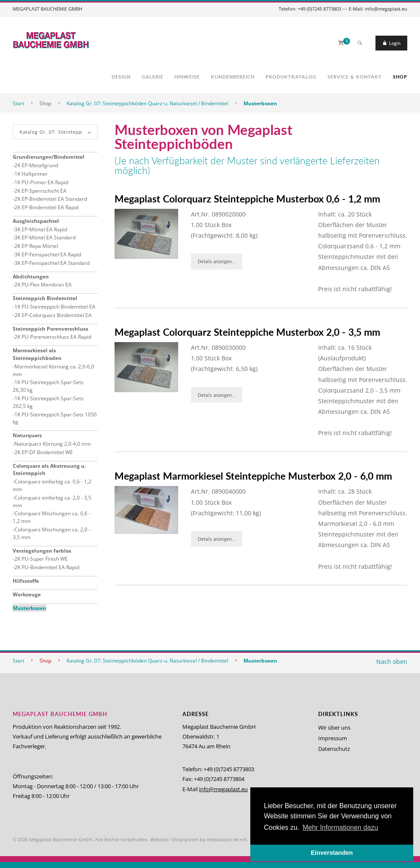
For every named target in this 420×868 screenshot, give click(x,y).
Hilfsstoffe (26, 581)
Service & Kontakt (355, 77)
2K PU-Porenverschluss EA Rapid (53, 337)
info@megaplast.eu (223, 789)
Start (18, 103)
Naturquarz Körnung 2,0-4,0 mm (53, 444)
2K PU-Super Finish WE (41, 559)
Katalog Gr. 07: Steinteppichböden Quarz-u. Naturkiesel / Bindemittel (147, 103)
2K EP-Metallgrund (36, 165)
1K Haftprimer (31, 174)
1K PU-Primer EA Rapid (41, 182)
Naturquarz (27, 435)
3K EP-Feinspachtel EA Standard (52, 263)
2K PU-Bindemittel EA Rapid (47, 567)
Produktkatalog (291, 77)
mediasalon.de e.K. (227, 839)
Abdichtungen (31, 277)
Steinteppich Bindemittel (45, 298)
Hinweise (187, 77)
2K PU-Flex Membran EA (43, 285)
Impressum (333, 738)
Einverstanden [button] (332, 853)
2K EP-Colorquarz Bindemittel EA (53, 315)
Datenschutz (334, 749)
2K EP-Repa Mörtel (36, 246)
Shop (400, 77)
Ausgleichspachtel (36, 221)
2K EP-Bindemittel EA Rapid (46, 207)
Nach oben (392, 662)
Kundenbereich (233, 77)
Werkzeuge (27, 594)
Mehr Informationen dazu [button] (340, 827)
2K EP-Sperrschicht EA (41, 191)
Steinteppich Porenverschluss (50, 329)
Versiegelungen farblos (42, 551)
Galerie (153, 77)
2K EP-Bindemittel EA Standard (51, 199)
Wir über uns (334, 728)
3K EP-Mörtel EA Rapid (41, 229)
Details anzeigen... (217, 261)
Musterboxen (260, 103)
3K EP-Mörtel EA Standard (45, 237)
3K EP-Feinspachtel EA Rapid (48, 254)
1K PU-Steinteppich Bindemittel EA (55, 307)
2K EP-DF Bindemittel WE (44, 452)
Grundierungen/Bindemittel (49, 157)
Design (121, 77)
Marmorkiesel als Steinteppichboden (37, 354)
